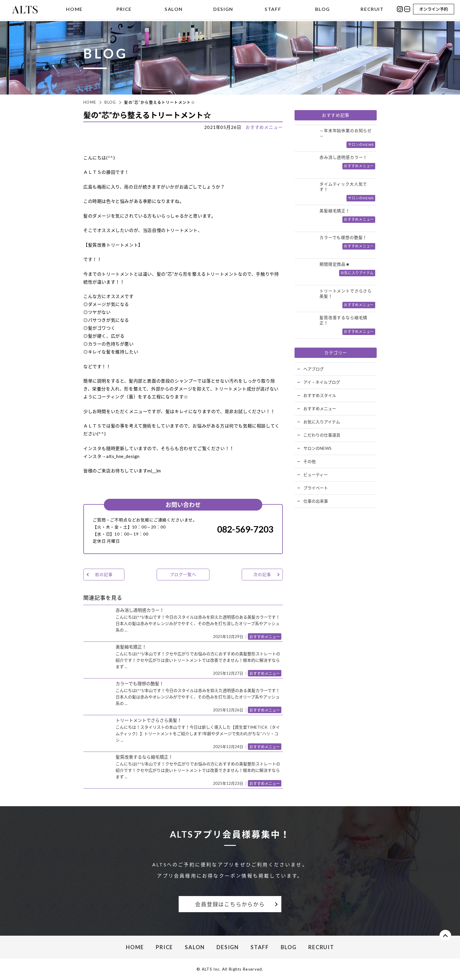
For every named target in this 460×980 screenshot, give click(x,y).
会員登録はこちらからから (230, 904)
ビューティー (316, 475)
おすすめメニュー (264, 127)
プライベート (316, 488)
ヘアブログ (314, 369)
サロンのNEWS (317, 448)
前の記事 (104, 574)
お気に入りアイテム (322, 422)
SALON (174, 10)
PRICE (124, 10)
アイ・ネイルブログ (322, 382)
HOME (74, 10)
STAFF (273, 10)
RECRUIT (372, 10)
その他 (310, 461)
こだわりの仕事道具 (322, 435)
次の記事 (262, 574)
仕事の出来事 (316, 501)
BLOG (323, 10)
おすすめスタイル (320, 395)
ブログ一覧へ (183, 574)
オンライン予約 (434, 10)
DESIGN (223, 10)
